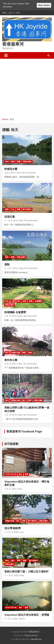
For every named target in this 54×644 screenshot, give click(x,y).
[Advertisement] (27, 87)
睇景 (19, 162)
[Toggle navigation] (6, 55)
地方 (19, 301)
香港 (30, 353)
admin (22, 619)
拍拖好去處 (16, 353)
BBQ (7, 162)
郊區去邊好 (27, 162)
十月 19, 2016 (10, 316)
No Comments (29, 173)
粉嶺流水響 (11, 169)
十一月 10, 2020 (11, 575)
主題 (13, 301)
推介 (24, 400)
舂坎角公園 (11, 360)
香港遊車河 (13, 44)
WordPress (36, 639)
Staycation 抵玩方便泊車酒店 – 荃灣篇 (27, 615)
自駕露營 (38, 301)
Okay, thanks (44, 5)
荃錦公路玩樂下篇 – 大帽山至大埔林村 (26, 571)
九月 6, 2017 (10, 173)
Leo (22, 532)
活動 (31, 301)
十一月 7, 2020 (11, 619)
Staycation (11, 474)
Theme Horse (31, 635)
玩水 (13, 209)
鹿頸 (7, 264)
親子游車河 (27, 209)
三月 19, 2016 (10, 415)
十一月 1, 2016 (11, 268)
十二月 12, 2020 (11, 532)
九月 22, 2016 (10, 364)
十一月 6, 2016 (11, 220)
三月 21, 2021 (10, 489)
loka (19, 173)
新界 (13, 162)
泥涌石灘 (10, 217)
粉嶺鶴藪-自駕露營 (15, 312)
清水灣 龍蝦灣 (12, 528)
